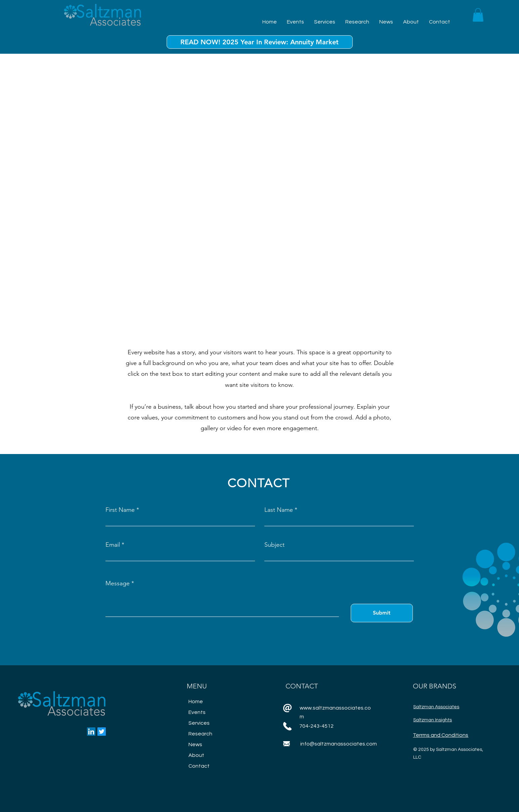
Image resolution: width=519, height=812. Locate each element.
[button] (478, 15)
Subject (274, 545)
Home (196, 702)
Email (113, 545)
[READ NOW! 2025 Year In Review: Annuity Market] (260, 42)
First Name (120, 510)
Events (197, 712)
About (196, 755)
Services (199, 723)
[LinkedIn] (91, 732)
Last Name (279, 510)
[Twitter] (102, 732)
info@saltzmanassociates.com (339, 744)
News (195, 745)
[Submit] (382, 613)
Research (200, 734)
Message (118, 583)
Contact (199, 766)
